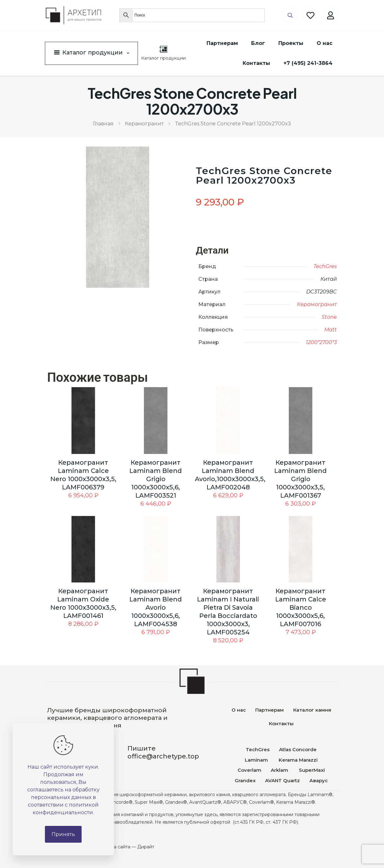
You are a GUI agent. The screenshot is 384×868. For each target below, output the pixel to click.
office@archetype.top (163, 756)
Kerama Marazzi (297, 760)
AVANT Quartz (282, 780)
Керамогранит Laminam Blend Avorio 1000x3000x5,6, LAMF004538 (156, 607)
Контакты (281, 723)
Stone (329, 317)
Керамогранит (144, 124)
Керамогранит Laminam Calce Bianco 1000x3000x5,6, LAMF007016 (301, 607)
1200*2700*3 (321, 342)
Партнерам (269, 710)
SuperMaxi (312, 770)
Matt (331, 330)
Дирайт (146, 847)
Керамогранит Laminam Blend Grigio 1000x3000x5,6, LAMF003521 (156, 479)
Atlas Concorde (298, 749)
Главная (103, 124)
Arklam (280, 770)
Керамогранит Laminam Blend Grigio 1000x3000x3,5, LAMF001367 (300, 479)
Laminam (256, 760)
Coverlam (249, 770)
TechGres (325, 266)
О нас (239, 710)
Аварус (319, 780)
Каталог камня (312, 710)
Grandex (245, 780)
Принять (63, 834)
